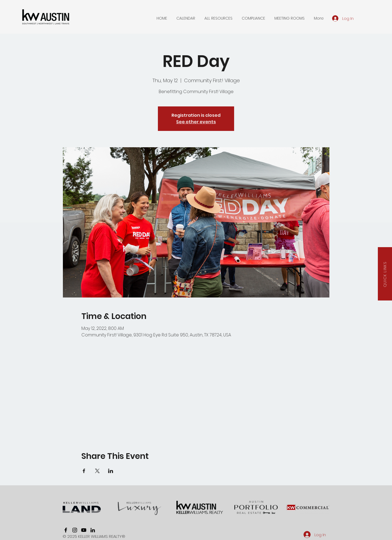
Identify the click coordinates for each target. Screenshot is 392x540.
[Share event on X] (97, 471)
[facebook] (66, 530)
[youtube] (84, 530)
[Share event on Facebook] (84, 471)
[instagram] (75, 530)
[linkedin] (93, 530)
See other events (196, 122)
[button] (186, 18)
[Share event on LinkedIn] (111, 471)
